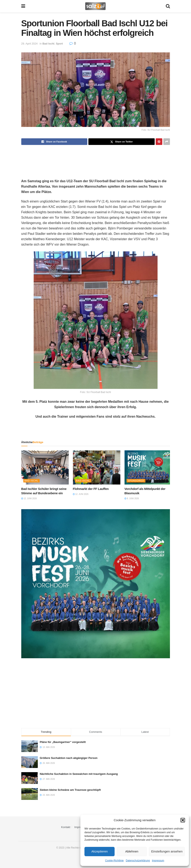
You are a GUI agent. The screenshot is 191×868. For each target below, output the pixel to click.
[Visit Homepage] (95, 6)
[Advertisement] (96, 158)
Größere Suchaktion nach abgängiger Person (69, 758)
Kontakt (66, 827)
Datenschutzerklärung (138, 861)
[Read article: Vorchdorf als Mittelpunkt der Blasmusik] (148, 467)
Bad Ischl (48, 44)
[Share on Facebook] (54, 142)
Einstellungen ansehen (167, 851)
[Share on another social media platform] (167, 142)
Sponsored (136, 481)
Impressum (158, 861)
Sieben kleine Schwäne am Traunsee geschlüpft (70, 790)
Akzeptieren (99, 851)
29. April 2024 (30, 44)
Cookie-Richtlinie (114, 861)
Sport (59, 44)
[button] (183, 820)
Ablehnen (132, 851)
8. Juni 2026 (132, 498)
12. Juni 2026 (29, 498)
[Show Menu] (23, 6)
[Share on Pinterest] (159, 142)
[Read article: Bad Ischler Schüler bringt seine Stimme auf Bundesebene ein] (45, 467)
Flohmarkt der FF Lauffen (91, 489)
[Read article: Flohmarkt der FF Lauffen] (97, 467)
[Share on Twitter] (122, 142)
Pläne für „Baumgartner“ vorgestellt (63, 742)
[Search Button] (168, 6)
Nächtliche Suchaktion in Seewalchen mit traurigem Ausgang (79, 774)
